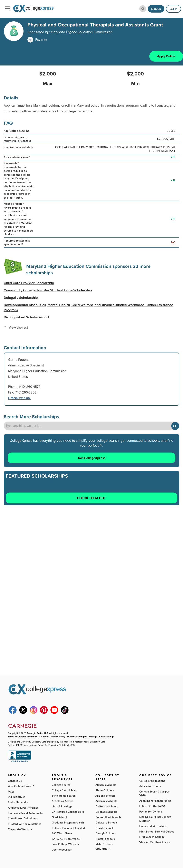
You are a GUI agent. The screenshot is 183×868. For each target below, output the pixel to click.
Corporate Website (20, 829)
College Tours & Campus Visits (154, 793)
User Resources (62, 850)
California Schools (107, 806)
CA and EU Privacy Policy (52, 737)
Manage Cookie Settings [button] (101, 737)
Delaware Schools (106, 823)
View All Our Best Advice (155, 842)
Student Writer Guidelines (25, 824)
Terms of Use (15, 737)
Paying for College (151, 812)
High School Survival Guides (157, 832)
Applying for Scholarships (155, 801)
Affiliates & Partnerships (23, 808)
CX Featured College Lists (68, 812)
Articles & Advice (63, 801)
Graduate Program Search (68, 823)
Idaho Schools (104, 844)
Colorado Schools (106, 812)
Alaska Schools (105, 790)
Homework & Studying (153, 826)
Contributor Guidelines (22, 818)
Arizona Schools (105, 796)
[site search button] (143, 9)
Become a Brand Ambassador (26, 813)
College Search (61, 785)
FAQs (11, 792)
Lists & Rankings (62, 806)
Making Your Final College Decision (155, 819)
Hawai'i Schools (105, 839)
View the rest (18, 327)
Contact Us (15, 781)
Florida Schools (105, 828)
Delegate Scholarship (21, 298)
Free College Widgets (65, 844)
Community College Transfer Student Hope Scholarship (48, 290)
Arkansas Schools (106, 801)
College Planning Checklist (68, 828)
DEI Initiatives (17, 797)
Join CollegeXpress (91, 458)
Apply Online (166, 56)
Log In (173, 9)
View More (101, 849)
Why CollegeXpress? (21, 786)
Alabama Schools (106, 785)
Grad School (59, 817)
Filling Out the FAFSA (152, 806)
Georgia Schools (106, 833)
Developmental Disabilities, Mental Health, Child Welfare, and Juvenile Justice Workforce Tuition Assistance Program (88, 308)
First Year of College (152, 837)
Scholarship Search (64, 796)
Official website (19, 398)
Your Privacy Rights (77, 737)
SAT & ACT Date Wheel (66, 839)
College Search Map (64, 790)
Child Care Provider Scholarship (29, 283)
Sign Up (156, 9)
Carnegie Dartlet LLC (37, 733)
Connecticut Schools (108, 817)
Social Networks (18, 802)
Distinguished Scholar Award (26, 317)
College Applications (152, 781)
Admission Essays (150, 786)
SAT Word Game (62, 833)
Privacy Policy (30, 737)
